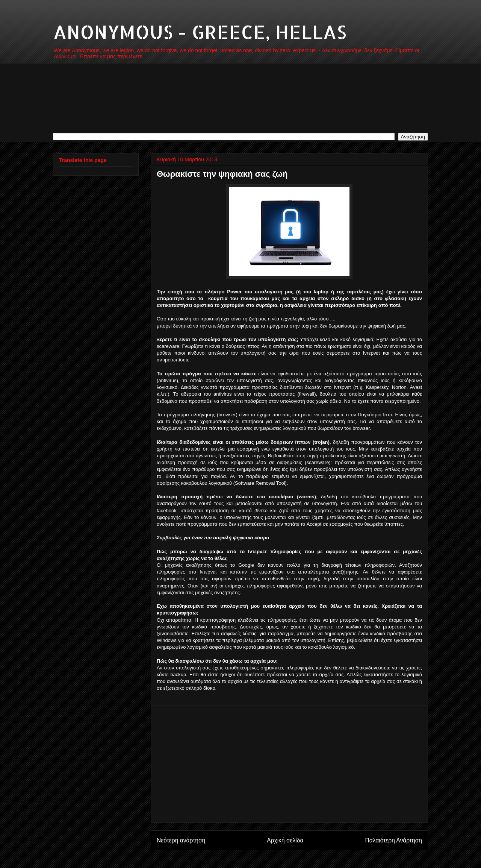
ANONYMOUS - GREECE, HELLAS (200, 32)
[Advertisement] (289, 764)
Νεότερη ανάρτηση (181, 840)
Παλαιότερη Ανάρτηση (393, 840)
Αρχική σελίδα (285, 840)
